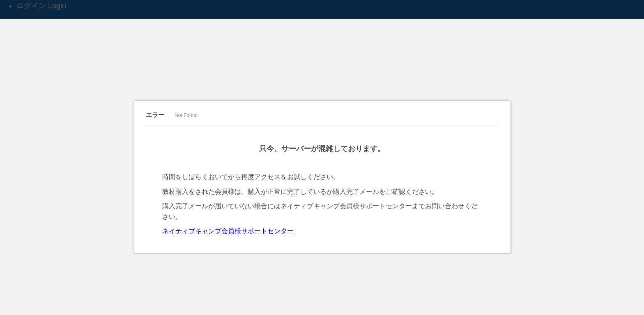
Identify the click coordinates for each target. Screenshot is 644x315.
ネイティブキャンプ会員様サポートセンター (228, 231)
